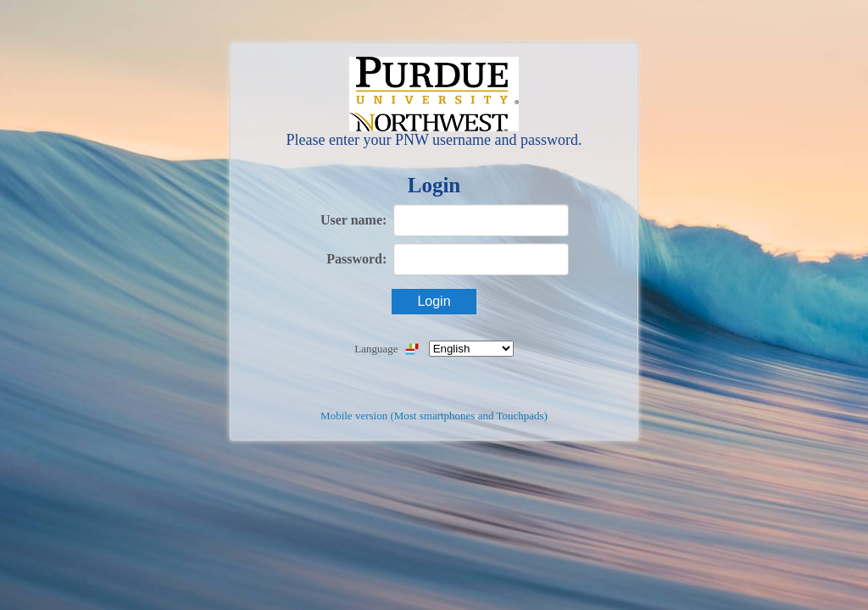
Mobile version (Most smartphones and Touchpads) (434, 416)
